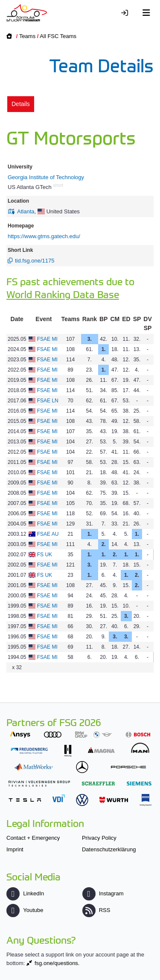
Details (21, 104)
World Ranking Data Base (63, 294)
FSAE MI (47, 339)
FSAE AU (48, 534)
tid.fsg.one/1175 (35, 261)
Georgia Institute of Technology (46, 177)
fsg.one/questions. (57, 963)
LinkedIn (25, 893)
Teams (27, 36)
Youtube (25, 910)
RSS (96, 910)
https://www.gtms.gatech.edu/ (44, 236)
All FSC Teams (58, 36)
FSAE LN (48, 401)
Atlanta (26, 211)
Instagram (103, 893)
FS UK (45, 555)
